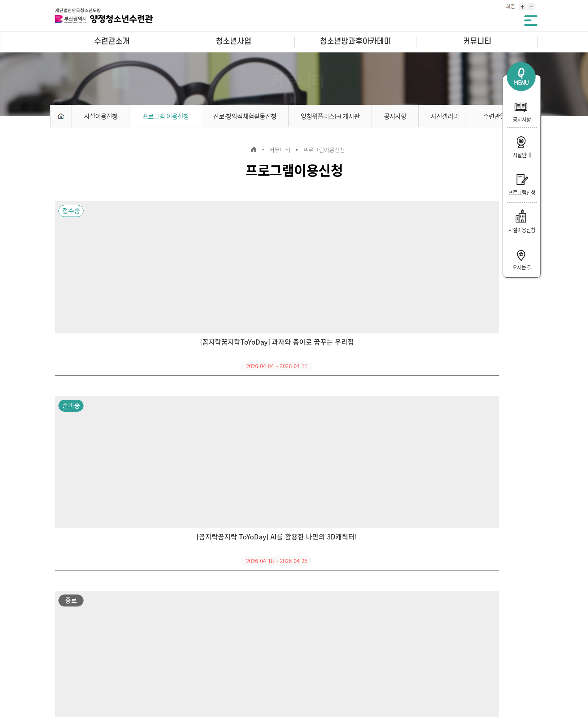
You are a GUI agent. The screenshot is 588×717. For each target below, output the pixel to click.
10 (336, 601)
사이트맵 (250, 655)
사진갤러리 (445, 116)
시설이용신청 (522, 220)
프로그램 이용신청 (166, 116)
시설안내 (522, 145)
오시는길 (213, 655)
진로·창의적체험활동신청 (245, 116)
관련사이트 (484, 654)
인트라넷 (287, 655)
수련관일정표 (500, 116)
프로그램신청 (522, 183)
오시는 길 (522, 258)
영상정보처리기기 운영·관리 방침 (148, 655)
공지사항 (522, 110)
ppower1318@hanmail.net (319, 680)
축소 (532, 8)
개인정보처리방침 (72, 655)
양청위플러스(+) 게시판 (330, 116)
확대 (521, 8)
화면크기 (510, 8)
